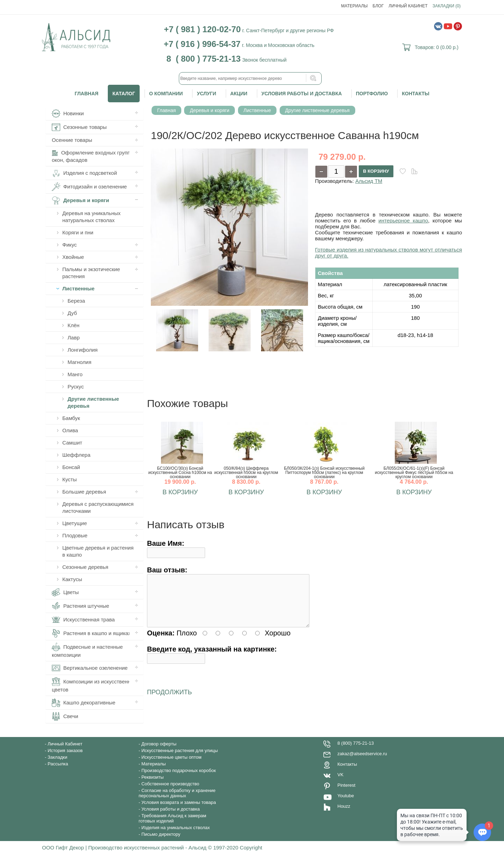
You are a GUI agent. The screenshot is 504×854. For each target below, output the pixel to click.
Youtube (346, 796)
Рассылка (58, 764)
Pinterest (346, 785)
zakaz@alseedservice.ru (362, 754)
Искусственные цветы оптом (171, 757)
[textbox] (250, 78)
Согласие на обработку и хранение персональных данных (177, 793)
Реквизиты (153, 777)
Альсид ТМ (369, 181)
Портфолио (372, 94)
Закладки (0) (447, 6)
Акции (239, 94)
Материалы (355, 6)
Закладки (57, 757)
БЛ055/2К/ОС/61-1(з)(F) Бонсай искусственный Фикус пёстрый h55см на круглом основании (414, 473)
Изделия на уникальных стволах (176, 828)
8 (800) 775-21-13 (356, 743)
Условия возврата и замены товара (179, 802)
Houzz (344, 806)
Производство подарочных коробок (179, 770)
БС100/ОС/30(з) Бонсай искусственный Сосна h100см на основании (180, 473)
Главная (86, 94)
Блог (378, 6)
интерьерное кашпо (403, 221)
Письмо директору (161, 834)
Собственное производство (170, 784)
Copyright (251, 848)
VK (340, 775)
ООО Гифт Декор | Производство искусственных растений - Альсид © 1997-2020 (141, 848)
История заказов (65, 750)
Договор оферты (159, 744)
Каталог (124, 94)
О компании (166, 94)
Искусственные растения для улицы (180, 750)
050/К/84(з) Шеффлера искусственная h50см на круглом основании (246, 473)
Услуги (206, 94)
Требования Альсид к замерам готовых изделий (172, 818)
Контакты (415, 94)
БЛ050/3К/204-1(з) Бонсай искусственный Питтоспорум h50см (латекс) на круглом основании (324, 473)
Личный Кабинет (408, 6)
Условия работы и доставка (302, 94)
